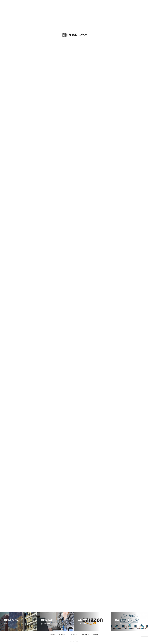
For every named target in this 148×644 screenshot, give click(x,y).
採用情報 (95, 635)
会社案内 (53, 635)
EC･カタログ (73, 635)
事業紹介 (62, 635)
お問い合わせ (85, 635)
